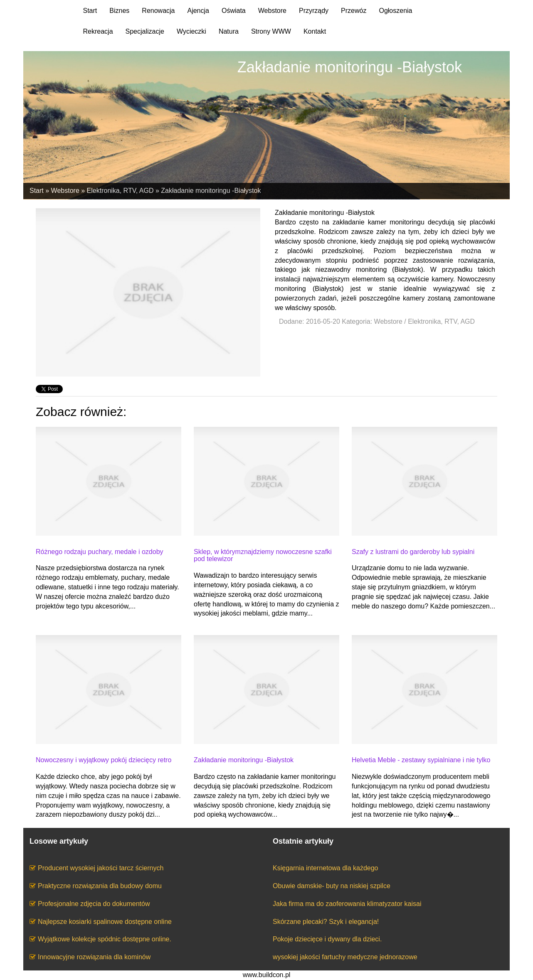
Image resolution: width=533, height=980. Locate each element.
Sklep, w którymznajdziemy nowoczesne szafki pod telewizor (263, 555)
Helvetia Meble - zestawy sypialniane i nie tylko (421, 760)
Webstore (65, 191)
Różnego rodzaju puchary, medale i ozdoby (100, 552)
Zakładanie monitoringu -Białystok (211, 191)
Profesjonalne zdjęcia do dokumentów (94, 904)
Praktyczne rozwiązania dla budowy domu (100, 886)
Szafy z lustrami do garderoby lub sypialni (413, 552)
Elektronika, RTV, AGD (120, 191)
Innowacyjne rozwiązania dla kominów (94, 957)
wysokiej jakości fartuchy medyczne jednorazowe (345, 957)
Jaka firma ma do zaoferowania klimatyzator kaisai (347, 904)
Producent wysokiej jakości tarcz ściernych (101, 868)
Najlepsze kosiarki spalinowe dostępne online (105, 922)
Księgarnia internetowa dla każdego (326, 868)
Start (37, 191)
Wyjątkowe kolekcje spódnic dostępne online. (105, 939)
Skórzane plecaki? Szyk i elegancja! (326, 922)
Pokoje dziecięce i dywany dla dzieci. (327, 939)
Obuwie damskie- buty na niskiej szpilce (332, 886)
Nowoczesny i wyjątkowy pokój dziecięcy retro (104, 760)
